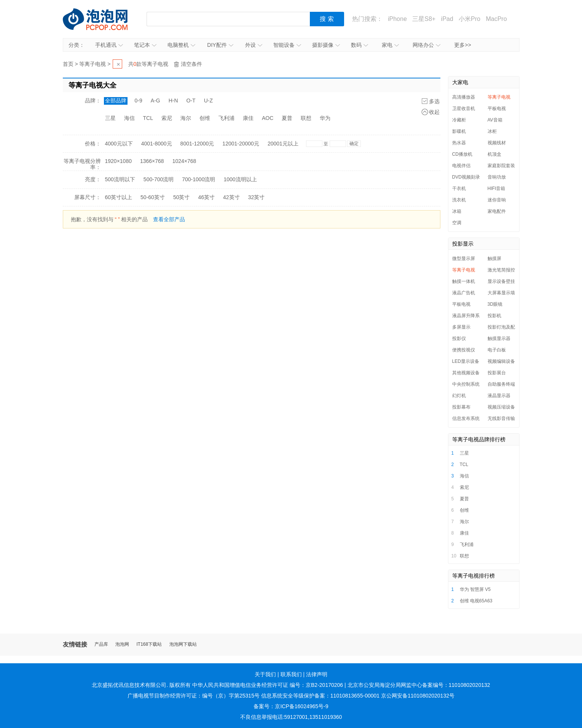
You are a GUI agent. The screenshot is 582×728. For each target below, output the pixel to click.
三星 (110, 118)
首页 (68, 64)
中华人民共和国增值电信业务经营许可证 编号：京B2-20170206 (268, 685)
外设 (254, 45)
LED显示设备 (466, 361)
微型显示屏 (464, 259)
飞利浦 (226, 118)
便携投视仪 (464, 350)
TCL (148, 118)
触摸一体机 (464, 281)
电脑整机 (181, 45)
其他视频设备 (466, 373)
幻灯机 (459, 396)
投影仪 (459, 338)
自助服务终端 (501, 384)
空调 (457, 223)
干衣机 (459, 188)
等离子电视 (92, 64)
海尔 (186, 118)
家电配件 (497, 211)
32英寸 (257, 197)
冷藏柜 (459, 120)
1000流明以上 (240, 179)
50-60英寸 (153, 197)
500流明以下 (120, 179)
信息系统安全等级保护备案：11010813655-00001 (320, 696)
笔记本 (145, 45)
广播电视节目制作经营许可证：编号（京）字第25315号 (194, 696)
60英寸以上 (119, 197)
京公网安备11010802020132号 (418, 696)
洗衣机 (459, 200)
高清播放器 (464, 97)
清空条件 (191, 64)
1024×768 (184, 161)
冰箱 (457, 211)
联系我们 (291, 674)
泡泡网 (122, 644)
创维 (205, 118)
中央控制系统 (466, 384)
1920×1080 (118, 161)
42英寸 (231, 197)
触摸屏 (494, 259)
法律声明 (317, 674)
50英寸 (182, 197)
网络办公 (427, 45)
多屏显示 (461, 327)
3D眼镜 (495, 304)
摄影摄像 (326, 45)
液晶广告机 (464, 293)
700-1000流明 (199, 179)
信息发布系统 (466, 418)
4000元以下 (119, 144)
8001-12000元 (197, 144)
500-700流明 (159, 179)
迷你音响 (497, 200)
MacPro (496, 19)
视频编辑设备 (501, 361)
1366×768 (152, 161)
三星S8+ (424, 19)
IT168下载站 (149, 644)
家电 (390, 45)
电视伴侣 (461, 166)
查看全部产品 (169, 219)
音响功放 (497, 177)
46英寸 (206, 197)
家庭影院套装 (501, 166)
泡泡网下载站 (183, 644)
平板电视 (497, 109)
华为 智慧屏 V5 (475, 589)
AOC (268, 118)
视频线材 (497, 143)
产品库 (101, 644)
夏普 (287, 118)
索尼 (167, 118)
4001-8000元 (157, 144)
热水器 (459, 143)
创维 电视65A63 (476, 601)
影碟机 (459, 131)
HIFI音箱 (497, 188)
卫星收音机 (464, 109)
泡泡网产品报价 (103, 19)
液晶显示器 (499, 396)
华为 (325, 118)
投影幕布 (461, 407)
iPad (447, 19)
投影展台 (497, 373)
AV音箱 (495, 120)
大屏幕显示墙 (501, 293)
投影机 (494, 316)
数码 (360, 45)
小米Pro (470, 19)
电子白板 (497, 350)
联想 (306, 118)
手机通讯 (109, 45)
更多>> (462, 45)
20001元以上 (283, 144)
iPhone (397, 19)
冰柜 (492, 131)
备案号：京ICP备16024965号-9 (291, 706)
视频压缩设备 (501, 407)
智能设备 (287, 45)
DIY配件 (220, 45)
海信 (129, 118)
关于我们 (265, 674)
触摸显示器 (499, 338)
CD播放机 (462, 154)
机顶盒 (494, 154)
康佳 (248, 118)
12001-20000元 (241, 144)
